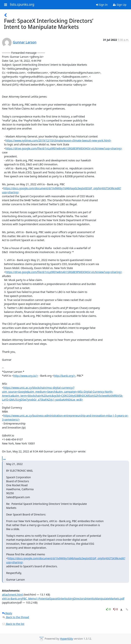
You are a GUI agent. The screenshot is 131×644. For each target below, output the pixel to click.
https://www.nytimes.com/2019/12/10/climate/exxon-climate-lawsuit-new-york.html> (58, 140)
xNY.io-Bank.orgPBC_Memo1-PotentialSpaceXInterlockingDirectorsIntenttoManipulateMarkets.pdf (63, 599)
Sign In (102, 5)
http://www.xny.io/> (26, 376)
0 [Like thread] (109, 609)
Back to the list (13, 624)
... (5, 458)
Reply (7, 613)
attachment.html (13, 595)
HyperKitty (66, 639)
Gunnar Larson (25, 42)
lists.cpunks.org (22, 5)
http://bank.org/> (65, 376)
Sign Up (120, 5)
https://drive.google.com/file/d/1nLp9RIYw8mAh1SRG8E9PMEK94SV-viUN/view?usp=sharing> (64, 148)
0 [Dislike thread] (116, 609)
